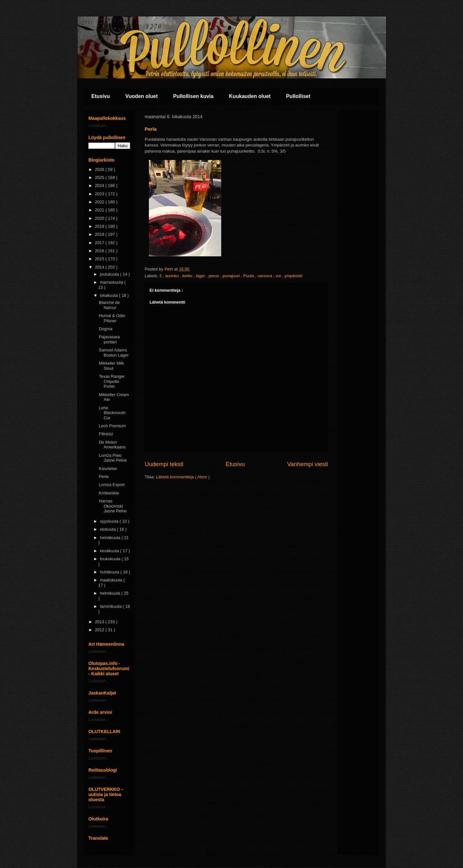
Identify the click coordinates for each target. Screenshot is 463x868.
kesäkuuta (110, 551)
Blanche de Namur (109, 305)
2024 (100, 186)
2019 (100, 226)
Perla (104, 477)
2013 (100, 622)
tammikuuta (111, 606)
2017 (100, 243)
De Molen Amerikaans (112, 445)
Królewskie (109, 493)
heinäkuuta (111, 538)
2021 (100, 210)
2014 (100, 267)
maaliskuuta (112, 580)
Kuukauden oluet (250, 96)
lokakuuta (109, 295)
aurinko (173, 276)
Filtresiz (106, 434)
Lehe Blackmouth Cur (112, 413)
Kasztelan (108, 469)
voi (279, 276)
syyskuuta (110, 521)
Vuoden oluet (142, 96)
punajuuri (232, 276)
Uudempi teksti (164, 464)
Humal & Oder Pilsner (112, 318)
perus (214, 276)
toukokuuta (111, 559)
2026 (100, 169)
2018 (100, 234)
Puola (249, 276)
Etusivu (101, 96)
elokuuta (109, 529)
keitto (188, 276)
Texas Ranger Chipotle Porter (112, 381)
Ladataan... (99, 125)
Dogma (105, 329)
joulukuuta (110, 274)
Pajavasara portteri (109, 339)
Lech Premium (112, 426)
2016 (100, 251)
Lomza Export (112, 485)
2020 (100, 218)
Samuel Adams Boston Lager (113, 353)
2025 (100, 177)
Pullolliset (298, 96)
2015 (100, 259)
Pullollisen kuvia (193, 96)
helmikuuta (111, 593)
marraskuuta (112, 282)
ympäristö (293, 276)
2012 (100, 630)
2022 (100, 202)
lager (201, 276)
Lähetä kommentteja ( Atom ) (183, 477)
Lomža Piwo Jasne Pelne (113, 458)
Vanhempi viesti (308, 464)
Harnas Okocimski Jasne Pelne (113, 506)
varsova (265, 276)
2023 (100, 194)
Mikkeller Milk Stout (111, 366)
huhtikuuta (110, 572)
